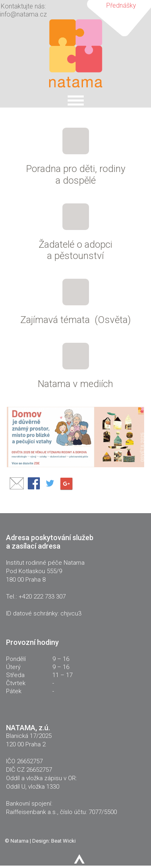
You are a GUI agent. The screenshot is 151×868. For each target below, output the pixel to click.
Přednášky (121, 5)
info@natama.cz (23, 14)
